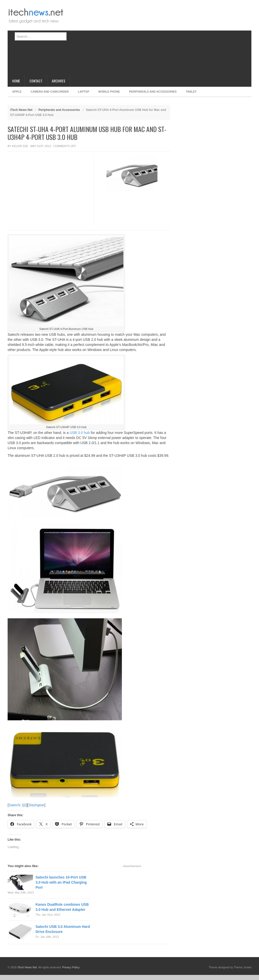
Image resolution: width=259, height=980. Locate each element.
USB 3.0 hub (80, 433)
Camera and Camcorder (50, 92)
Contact (36, 81)
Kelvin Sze (20, 146)
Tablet (191, 92)
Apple (17, 92)
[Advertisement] (109, 39)
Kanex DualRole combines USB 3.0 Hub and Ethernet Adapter (62, 907)
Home (16, 81)
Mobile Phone (109, 92)
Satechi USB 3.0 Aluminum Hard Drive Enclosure (63, 929)
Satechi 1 (16, 805)
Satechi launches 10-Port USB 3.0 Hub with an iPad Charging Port (61, 882)
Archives (59, 81)
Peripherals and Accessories (153, 92)
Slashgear (36, 805)
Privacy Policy (71, 967)
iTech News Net (21, 110)
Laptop (84, 92)
